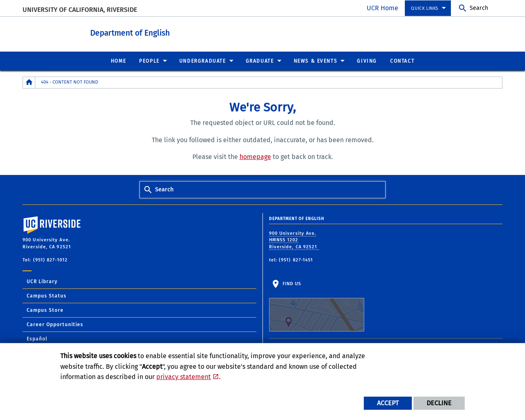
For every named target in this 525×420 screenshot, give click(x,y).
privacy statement (184, 377)
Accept (388, 403)
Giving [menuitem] (367, 61)
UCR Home (382, 8)
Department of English (142, 32)
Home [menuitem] (118, 61)
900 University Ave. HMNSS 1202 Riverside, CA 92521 (294, 240)
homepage (255, 156)
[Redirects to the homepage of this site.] (29, 82)
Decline (439, 403)
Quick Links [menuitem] (425, 8)
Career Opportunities (55, 324)
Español (37, 338)
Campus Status (47, 295)
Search (479, 8)
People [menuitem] (149, 61)
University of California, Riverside (80, 10)
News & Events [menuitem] (316, 61)
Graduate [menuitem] (260, 61)
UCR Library (42, 281)
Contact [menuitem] (402, 61)
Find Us (317, 306)
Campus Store (45, 310)
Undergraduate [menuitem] (203, 61)
